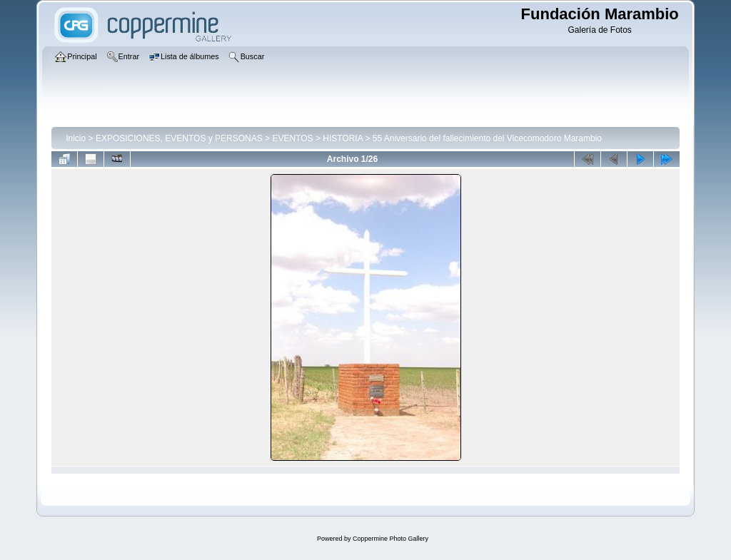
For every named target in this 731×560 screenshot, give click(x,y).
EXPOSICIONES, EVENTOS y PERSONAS (179, 138)
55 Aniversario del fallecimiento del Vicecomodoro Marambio (487, 138)
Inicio (76, 138)
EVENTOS (292, 138)
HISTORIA (343, 138)
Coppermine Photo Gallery (390, 539)
